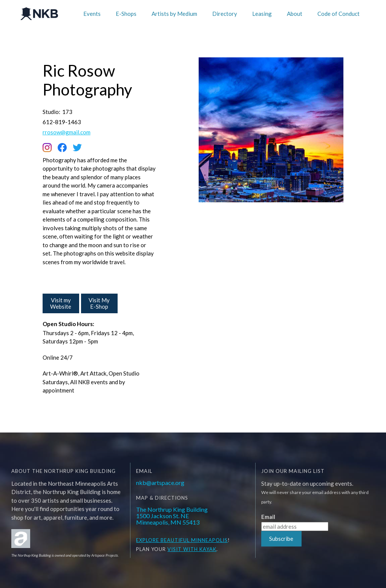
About (295, 14)
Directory (225, 14)
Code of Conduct (339, 14)
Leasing (262, 14)
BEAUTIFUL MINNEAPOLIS (193, 540)
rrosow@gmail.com (67, 132)
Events (92, 14)
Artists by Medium (174, 14)
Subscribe (281, 539)
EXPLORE (148, 540)
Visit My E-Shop (99, 303)
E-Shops (126, 14)
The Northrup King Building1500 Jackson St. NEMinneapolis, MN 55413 (172, 516)
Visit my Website (61, 303)
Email (268, 517)
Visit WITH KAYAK (192, 549)
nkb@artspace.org (160, 483)
